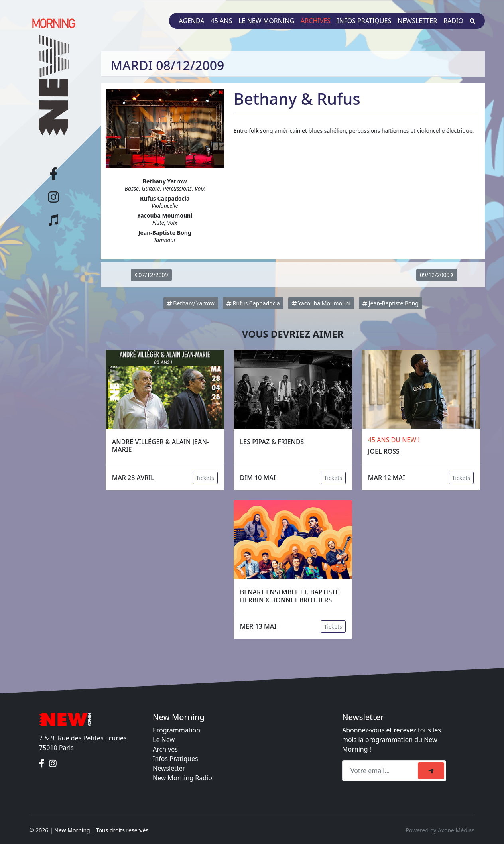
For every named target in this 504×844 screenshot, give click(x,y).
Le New (164, 740)
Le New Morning (266, 21)
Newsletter (417, 21)
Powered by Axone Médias (440, 830)
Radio (453, 21)
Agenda (191, 21)
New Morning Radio (182, 778)
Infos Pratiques (175, 759)
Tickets (205, 478)
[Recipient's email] (381, 771)
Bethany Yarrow (191, 303)
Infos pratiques (364, 21)
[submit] (431, 771)
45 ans (222, 21)
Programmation (176, 730)
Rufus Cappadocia (253, 303)
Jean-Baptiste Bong (391, 303)
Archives (316, 21)
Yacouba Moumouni (321, 303)
